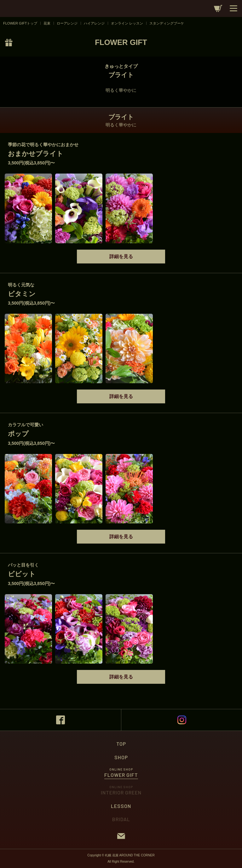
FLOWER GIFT (121, 42)
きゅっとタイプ (121, 66)
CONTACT (121, 836)
